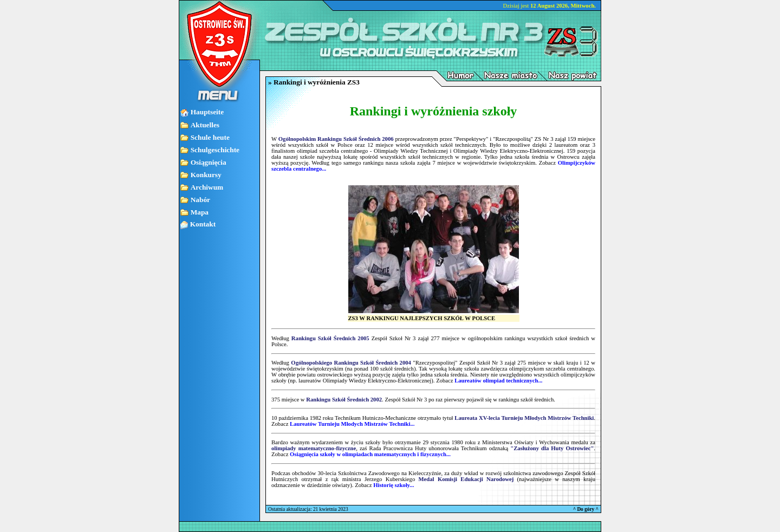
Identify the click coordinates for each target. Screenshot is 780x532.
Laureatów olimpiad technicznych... (498, 381)
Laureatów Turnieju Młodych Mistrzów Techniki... (352, 424)
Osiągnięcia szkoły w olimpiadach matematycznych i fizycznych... (370, 454)
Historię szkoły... (394, 485)
